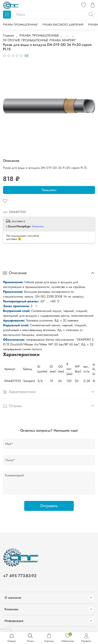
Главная (8, 35)
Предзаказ (49, 190)
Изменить (38, 226)
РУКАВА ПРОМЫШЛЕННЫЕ (20, 25)
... (67, 36)
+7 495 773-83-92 (20, 576)
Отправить (49, 506)
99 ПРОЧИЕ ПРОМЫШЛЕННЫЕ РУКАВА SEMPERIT (39, 40)
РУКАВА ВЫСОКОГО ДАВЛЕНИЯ (63, 25)
